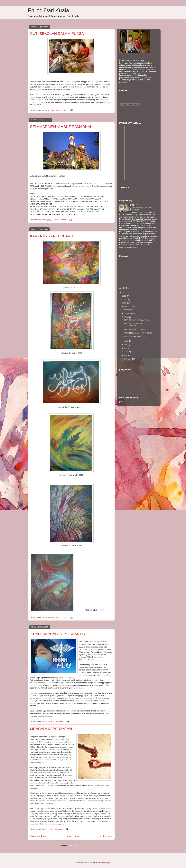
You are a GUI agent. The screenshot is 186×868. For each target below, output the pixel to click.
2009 (124, 303)
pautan (122, 402)
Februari (128, 359)
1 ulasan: (60, 721)
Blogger (107, 862)
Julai (126, 341)
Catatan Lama (106, 836)
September (129, 313)
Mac (126, 355)
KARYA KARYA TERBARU (52, 236)
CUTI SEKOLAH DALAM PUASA (57, 34)
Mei (126, 348)
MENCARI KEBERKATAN (51, 729)
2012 (124, 292)
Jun (126, 345)
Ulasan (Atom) (75, 845)
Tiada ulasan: (62, 110)
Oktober (128, 310)
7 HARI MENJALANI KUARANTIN (58, 634)
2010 (124, 300)
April (126, 352)
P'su (137, 205)
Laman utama (72, 836)
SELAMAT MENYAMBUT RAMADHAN (61, 127)
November (129, 306)
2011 (124, 296)
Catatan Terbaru (38, 836)
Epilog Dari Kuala (48, 10)
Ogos (127, 317)
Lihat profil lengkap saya (129, 247)
